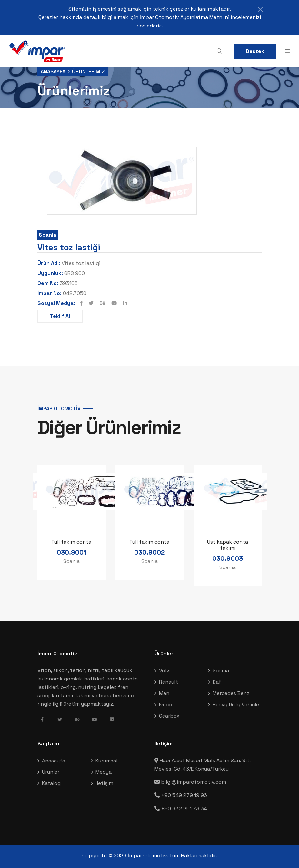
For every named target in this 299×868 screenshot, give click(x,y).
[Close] (260, 9)
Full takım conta (71, 541)
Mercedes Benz (231, 693)
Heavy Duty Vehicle (236, 705)
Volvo (166, 671)
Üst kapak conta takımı (228, 545)
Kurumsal (106, 761)
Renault (169, 682)
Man (164, 693)
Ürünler (51, 772)
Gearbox (169, 716)
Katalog (51, 783)
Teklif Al (60, 316)
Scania (48, 235)
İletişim (104, 783)
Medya (104, 772)
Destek (255, 51)
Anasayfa (53, 71)
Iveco (165, 705)
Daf (217, 682)
